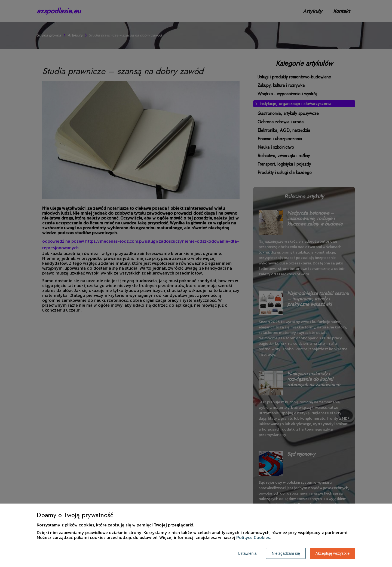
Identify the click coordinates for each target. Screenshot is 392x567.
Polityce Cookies (253, 537)
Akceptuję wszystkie (333, 553)
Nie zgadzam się (286, 553)
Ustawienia (247, 553)
